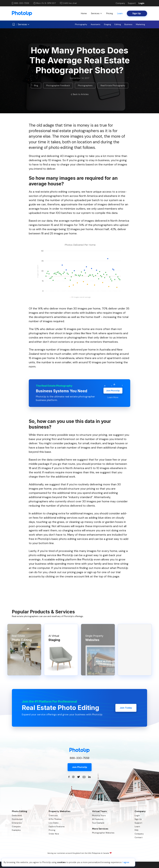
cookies (61, 862)
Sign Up (138, 819)
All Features (98, 819)
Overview (53, 816)
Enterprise (17, 823)
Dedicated (17, 816)
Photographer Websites (103, 833)
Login (141, 3)
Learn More (113, 397)
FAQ (137, 830)
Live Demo (54, 823)
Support (132, 3)
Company (120, 3)
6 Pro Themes (55, 819)
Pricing (109, 13)
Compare (16, 827)
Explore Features (57, 827)
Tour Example (98, 823)
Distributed (17, 819)
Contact (139, 837)
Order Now (54, 834)
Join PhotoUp (113, 391)
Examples (16, 830)
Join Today (126, 708)
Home (84, 13)
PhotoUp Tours (99, 816)
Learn (120, 13)
